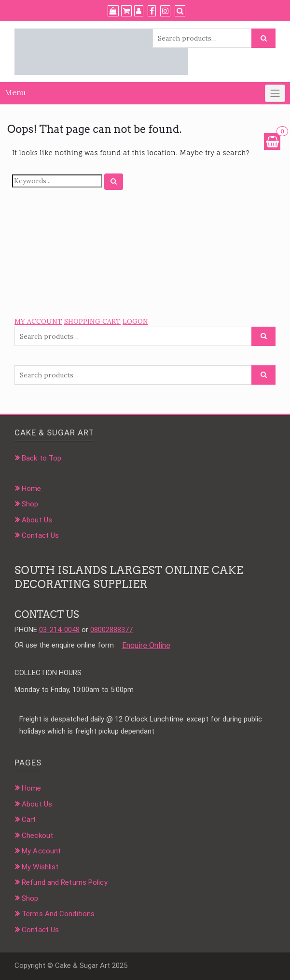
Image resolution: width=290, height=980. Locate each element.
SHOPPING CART (92, 321)
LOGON (135, 321)
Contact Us (40, 535)
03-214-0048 (59, 630)
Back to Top (41, 458)
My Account (41, 851)
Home (31, 489)
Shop (30, 504)
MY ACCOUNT (38, 321)
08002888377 (111, 630)
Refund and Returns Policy (65, 882)
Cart (29, 820)
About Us (37, 520)
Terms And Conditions (58, 914)
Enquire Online (146, 645)
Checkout (37, 836)
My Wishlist (40, 867)
